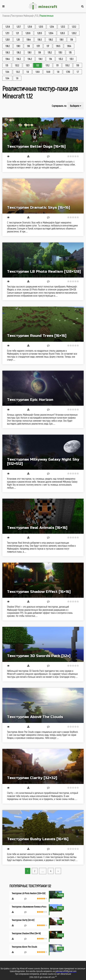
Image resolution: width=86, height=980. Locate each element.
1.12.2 (17, 65)
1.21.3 (63, 27)
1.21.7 (19, 27)
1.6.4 (7, 78)
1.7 (78, 72)
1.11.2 (47, 65)
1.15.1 (60, 52)
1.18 (28, 46)
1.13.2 (61, 59)
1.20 (18, 40)
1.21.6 (30, 27)
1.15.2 (50, 52)
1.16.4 (69, 46)
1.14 (50, 59)
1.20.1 (8, 40)
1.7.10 (68, 72)
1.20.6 (28, 33)
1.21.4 (52, 27)
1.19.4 (29, 40)
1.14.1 (40, 59)
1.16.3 (8, 52)
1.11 (57, 65)
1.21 (17, 33)
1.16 (39, 52)
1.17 (48, 46)
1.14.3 (19, 59)
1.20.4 (51, 33)
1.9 (28, 72)
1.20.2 (74, 33)
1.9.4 (7, 72)
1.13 (7, 65)
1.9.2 (18, 72)
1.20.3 (62, 33)
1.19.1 (61, 40)
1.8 (58, 72)
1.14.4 (8, 59)
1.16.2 (19, 52)
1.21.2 (74, 27)
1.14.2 (30, 59)
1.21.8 (8, 27)
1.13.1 (71, 59)
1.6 (17, 78)
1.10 (78, 65)
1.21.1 (7, 33)
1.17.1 (38, 46)
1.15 (70, 52)
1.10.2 (67, 65)
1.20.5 (39, 33)
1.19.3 (40, 40)
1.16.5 (58, 46)
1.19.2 (51, 40)
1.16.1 (29, 52)
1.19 (71, 40)
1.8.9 (38, 72)
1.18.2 (8, 46)
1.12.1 (28, 65)
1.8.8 (48, 72)
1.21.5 (41, 27)
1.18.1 (18, 46)
